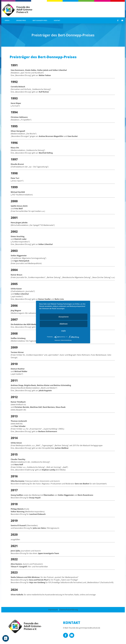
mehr (64, 331)
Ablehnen (64, 324)
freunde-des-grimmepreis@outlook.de (84, 628)
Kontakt (57, 20)
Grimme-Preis (21, 20)
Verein (7, 20)
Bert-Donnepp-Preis (40, 20)
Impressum (53, 610)
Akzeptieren (64, 317)
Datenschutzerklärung (69, 610)
